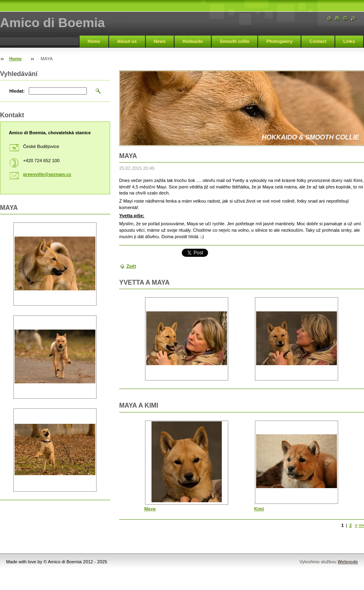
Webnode (348, 562)
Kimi (259, 509)
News (160, 41)
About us (127, 41)
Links (349, 41)
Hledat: (17, 91)
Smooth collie (235, 41)
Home (94, 41)
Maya (150, 509)
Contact (318, 41)
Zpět (131, 266)
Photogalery (279, 41)
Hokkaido (193, 41)
